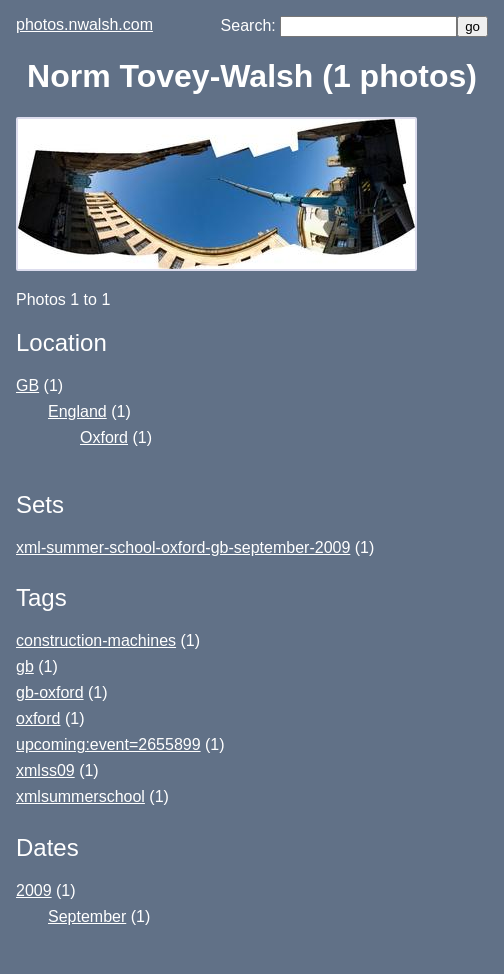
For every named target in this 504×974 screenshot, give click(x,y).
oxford (38, 718)
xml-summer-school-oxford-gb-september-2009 (183, 547)
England (77, 411)
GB (27, 385)
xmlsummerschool (80, 796)
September (87, 916)
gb (25, 666)
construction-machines (96, 640)
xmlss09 (45, 770)
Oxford (104, 437)
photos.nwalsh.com (84, 24)
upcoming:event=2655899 (108, 744)
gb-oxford (50, 692)
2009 (34, 890)
